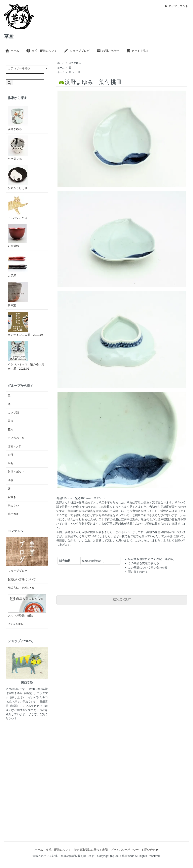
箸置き (12, 497)
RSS (11, 624)
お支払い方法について (22, 579)
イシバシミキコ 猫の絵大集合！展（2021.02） (26, 356)
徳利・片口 (15, 446)
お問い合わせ (108, 51)
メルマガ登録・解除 (20, 616)
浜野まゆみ (75, 63)
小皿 (78, 72)
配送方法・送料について (23, 588)
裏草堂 (18, 294)
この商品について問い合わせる (148, 567)
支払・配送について (42, 51)
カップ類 (13, 412)
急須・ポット (16, 472)
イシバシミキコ (18, 207)
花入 (10, 429)
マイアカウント (176, 6)
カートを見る (137, 51)
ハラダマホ (18, 148)
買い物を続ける (138, 572)
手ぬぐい (13, 505)
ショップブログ (77, 51)
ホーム (12, 51)
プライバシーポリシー (125, 850)
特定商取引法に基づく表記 (91, 850)
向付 (10, 455)
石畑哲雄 (17, 236)
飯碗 (10, 463)
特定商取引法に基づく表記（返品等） (152, 559)
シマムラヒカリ (18, 177)
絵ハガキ (13, 514)
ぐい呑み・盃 (16, 438)
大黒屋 (18, 265)
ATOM (20, 624)
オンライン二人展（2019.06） (27, 324)
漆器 (10, 480)
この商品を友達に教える (144, 563)
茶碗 (10, 421)
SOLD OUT (122, 600)
